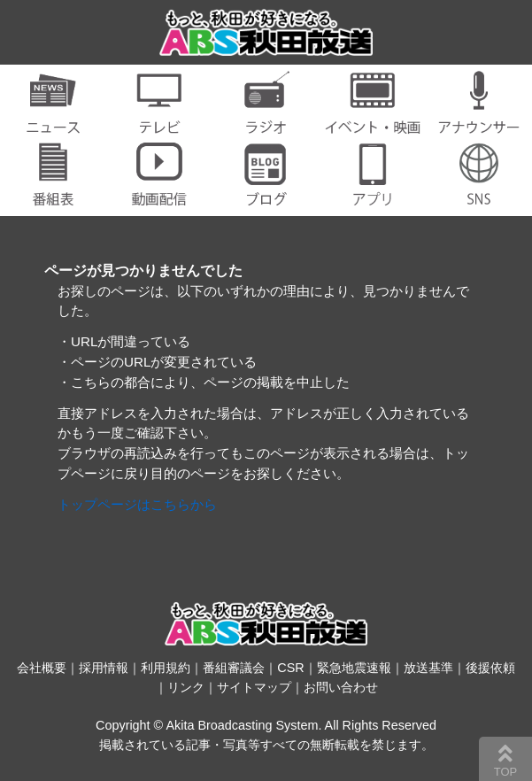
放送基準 (428, 668)
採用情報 (104, 668)
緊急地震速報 (354, 668)
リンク (186, 687)
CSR (290, 668)
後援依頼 (490, 668)
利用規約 (166, 668)
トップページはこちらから (137, 504)
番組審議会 (234, 668)
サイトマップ (254, 687)
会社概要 (42, 668)
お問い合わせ (341, 687)
